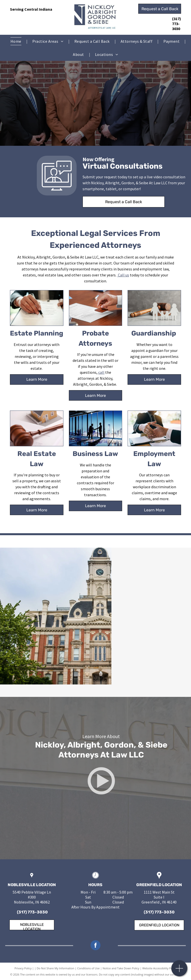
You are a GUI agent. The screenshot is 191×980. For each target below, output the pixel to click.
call (101, 372)
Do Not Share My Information (56, 968)
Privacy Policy (23, 968)
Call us (123, 275)
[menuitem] (16, 41)
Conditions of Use (88, 968)
